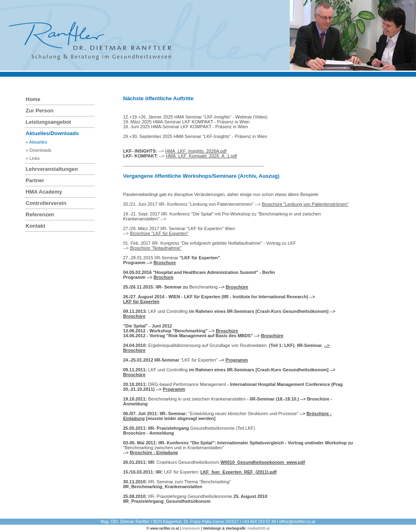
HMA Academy (44, 192)
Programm (237, 360)
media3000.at (259, 528)
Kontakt (35, 226)
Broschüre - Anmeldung (148, 433)
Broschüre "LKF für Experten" (159, 233)
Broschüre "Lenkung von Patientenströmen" (305, 204)
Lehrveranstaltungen (52, 169)
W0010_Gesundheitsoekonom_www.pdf (263, 462)
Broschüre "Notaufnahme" (156, 248)
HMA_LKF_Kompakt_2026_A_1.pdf (201, 156)
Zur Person (40, 111)
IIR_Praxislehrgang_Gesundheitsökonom (167, 501)
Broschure (165, 263)
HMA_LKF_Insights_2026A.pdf (196, 151)
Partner (35, 180)
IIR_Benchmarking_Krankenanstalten (163, 487)
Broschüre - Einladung (154, 452)
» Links (33, 158)
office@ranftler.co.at (297, 522)
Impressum (191, 528)
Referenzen (40, 214)
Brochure (164, 277)
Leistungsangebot (48, 122)
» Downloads (39, 150)
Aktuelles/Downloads (52, 133)
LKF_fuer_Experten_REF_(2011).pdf (238, 472)
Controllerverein (46, 203)
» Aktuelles (36, 142)
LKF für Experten (141, 302)
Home (33, 99)
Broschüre (237, 287)
